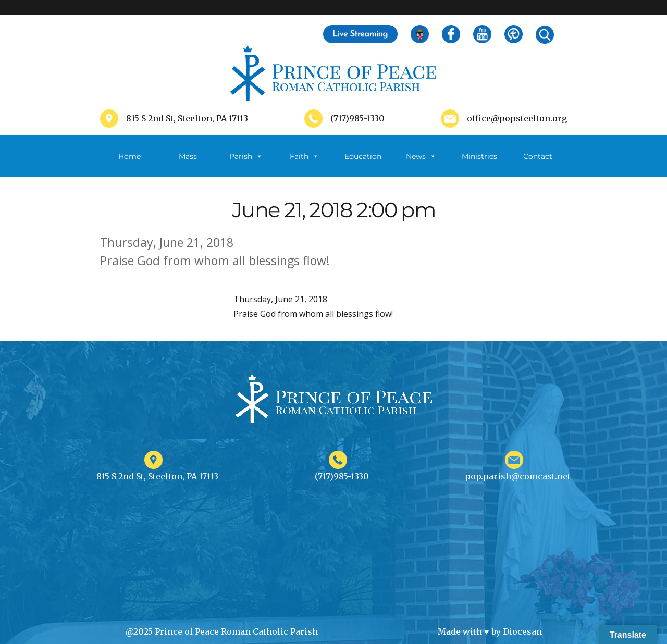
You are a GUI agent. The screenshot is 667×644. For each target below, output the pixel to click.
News (421, 156)
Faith (304, 156)
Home (129, 156)
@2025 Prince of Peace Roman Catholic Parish (222, 631)
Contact (538, 156)
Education (363, 156)
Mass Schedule (188, 164)
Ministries (479, 164)
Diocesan (522, 631)
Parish (246, 156)
